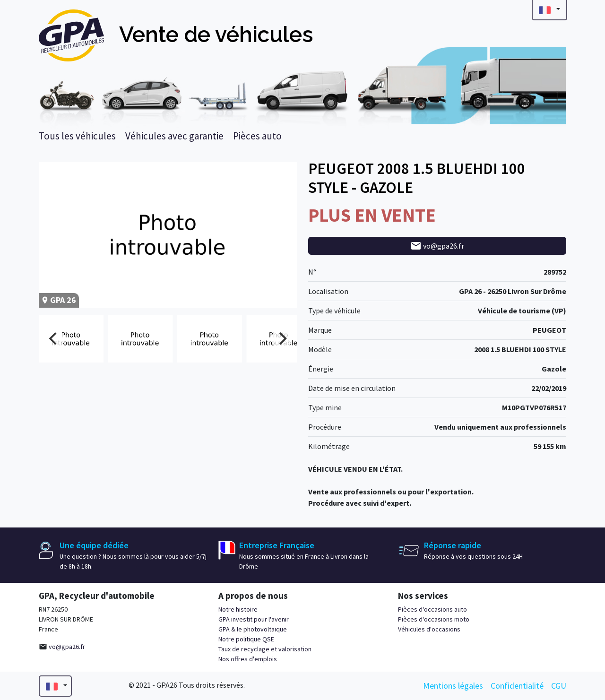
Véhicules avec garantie (174, 136)
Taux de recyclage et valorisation (265, 649)
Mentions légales (453, 686)
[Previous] (54, 339)
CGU (559, 686)
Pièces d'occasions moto (434, 619)
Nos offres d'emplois (248, 659)
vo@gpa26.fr (437, 246)
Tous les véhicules (77, 136)
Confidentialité (517, 686)
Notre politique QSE (246, 639)
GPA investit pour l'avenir (254, 619)
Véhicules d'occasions (429, 629)
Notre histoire (238, 609)
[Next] (282, 339)
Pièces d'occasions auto (432, 609)
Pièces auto (257, 136)
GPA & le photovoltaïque (253, 629)
